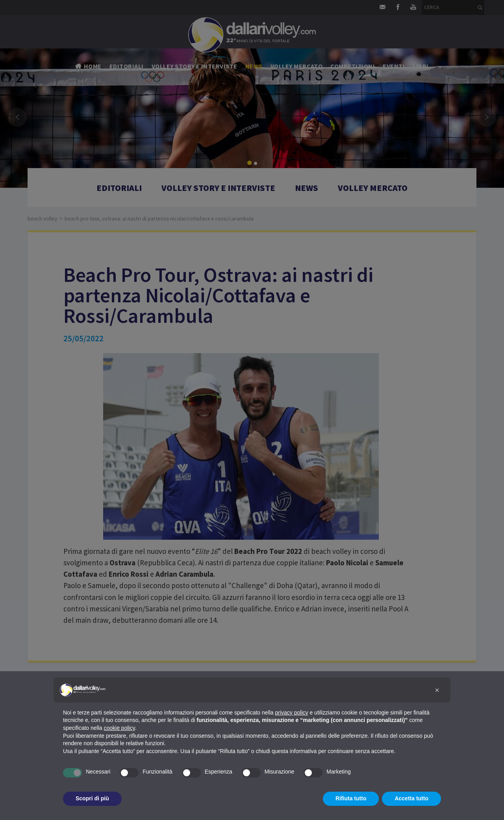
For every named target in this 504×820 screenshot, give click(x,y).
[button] (437, 690)
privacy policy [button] (292, 713)
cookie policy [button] (120, 728)
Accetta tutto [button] (411, 798)
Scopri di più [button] (92, 798)
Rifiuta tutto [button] (351, 798)
